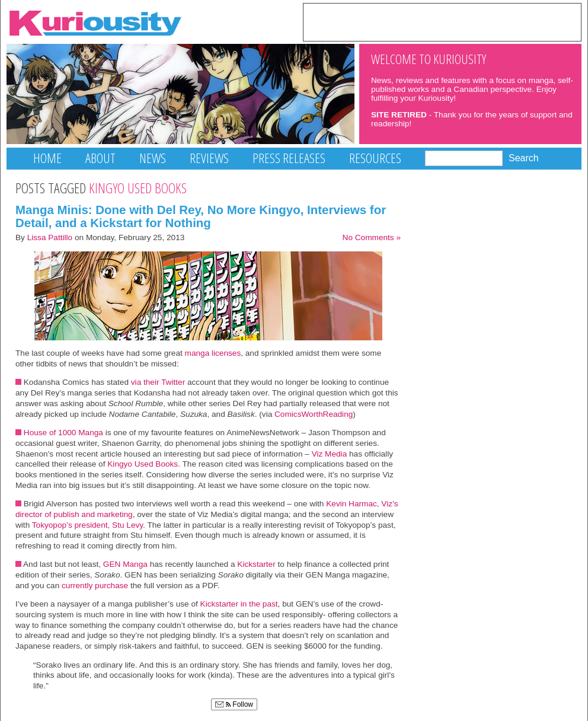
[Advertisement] (442, 21)
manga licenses (213, 353)
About (100, 158)
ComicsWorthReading (314, 414)
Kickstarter (257, 564)
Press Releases (289, 158)
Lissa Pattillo (50, 237)
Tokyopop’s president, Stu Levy (87, 525)
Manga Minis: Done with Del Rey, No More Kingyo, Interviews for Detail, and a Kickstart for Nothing (201, 216)
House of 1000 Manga (63, 433)
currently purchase (95, 586)
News (153, 158)
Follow (234, 704)
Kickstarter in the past (239, 604)
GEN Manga (124, 564)
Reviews (209, 158)
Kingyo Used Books (143, 464)
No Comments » (372, 237)
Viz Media (330, 454)
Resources (375, 158)
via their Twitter (158, 382)
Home (47, 158)
